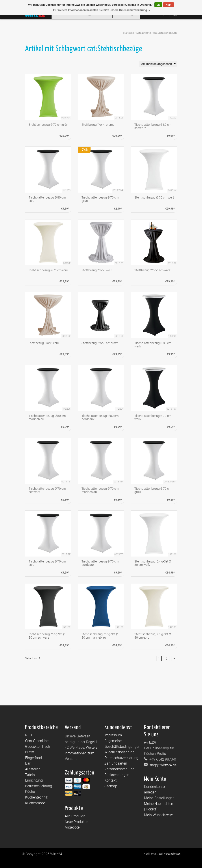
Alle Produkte (75, 816)
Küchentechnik (37, 797)
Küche (30, 792)
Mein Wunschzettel (159, 815)
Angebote (72, 827)
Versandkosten (172, 854)
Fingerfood (33, 758)
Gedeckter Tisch (38, 747)
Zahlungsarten (116, 763)
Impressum (113, 735)
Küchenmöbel (36, 803)
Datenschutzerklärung (121, 758)
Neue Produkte (76, 822)
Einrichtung (34, 780)
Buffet (30, 752)
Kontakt (110, 780)
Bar (28, 763)
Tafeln (30, 775)
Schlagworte (144, 33)
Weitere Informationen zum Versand (81, 753)
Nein (169, 5)
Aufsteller (32, 769)
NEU (29, 735)
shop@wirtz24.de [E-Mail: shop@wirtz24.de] (162, 765)
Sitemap (111, 786)
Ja (158, 5)
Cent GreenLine (37, 741)
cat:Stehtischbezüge (165, 33)
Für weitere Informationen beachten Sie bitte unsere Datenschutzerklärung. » (102, 10)
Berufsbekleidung (39, 786)
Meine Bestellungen (159, 798)
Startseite (128, 33)
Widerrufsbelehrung (120, 752)
